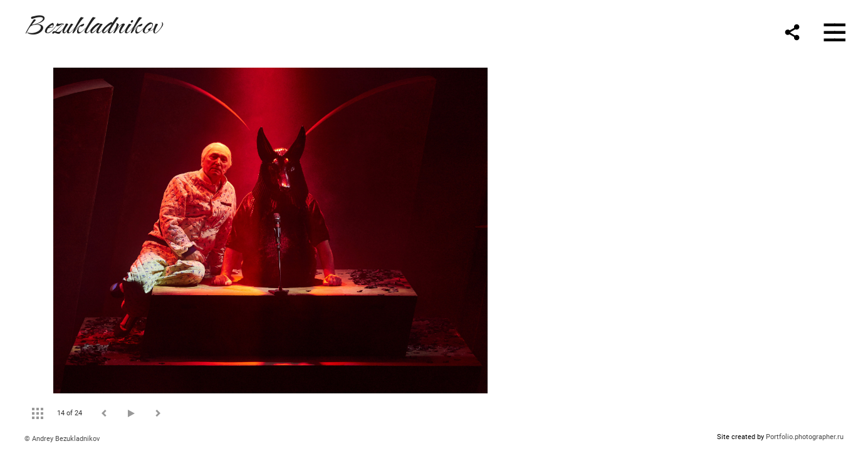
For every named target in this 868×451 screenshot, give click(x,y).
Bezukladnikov (93, 23)
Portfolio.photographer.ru (805, 437)
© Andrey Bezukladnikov (62, 439)
